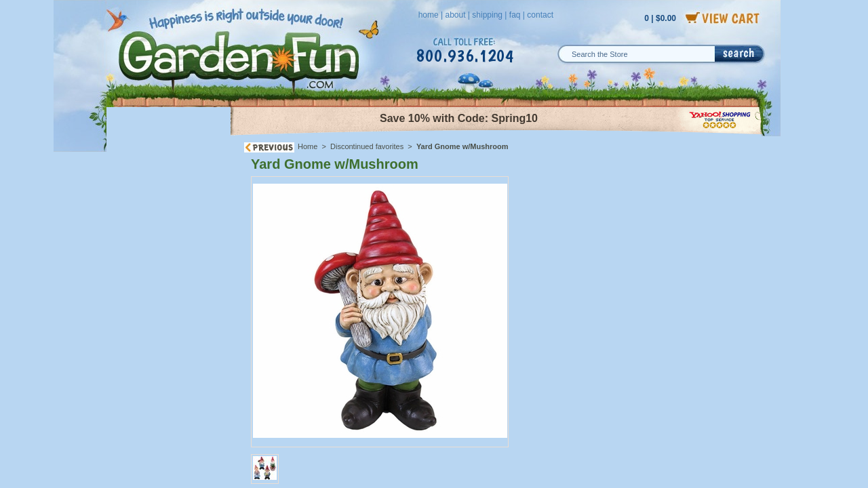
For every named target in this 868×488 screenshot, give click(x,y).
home (429, 15)
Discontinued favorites (367, 146)
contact (540, 15)
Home (308, 146)
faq (515, 15)
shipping (487, 15)
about (455, 15)
